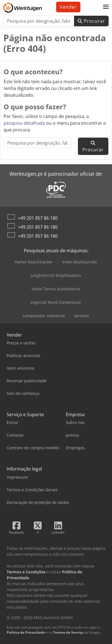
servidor (82, 316)
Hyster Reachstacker (34, 262)
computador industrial (44, 316)
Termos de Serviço (68, 632)
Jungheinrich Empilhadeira (56, 275)
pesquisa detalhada (24, 123)
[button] (106, 7)
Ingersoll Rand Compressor (56, 302)
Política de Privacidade (26, 632)
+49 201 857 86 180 (38, 218)
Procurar (91, 21)
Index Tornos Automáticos (56, 289)
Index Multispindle (80, 262)
